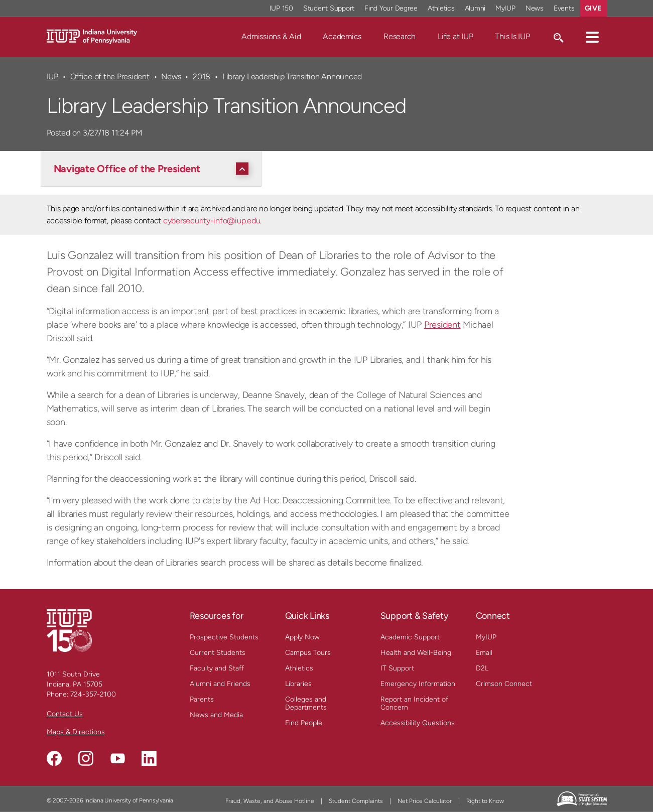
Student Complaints (356, 801)
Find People (304, 723)
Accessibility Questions (418, 723)
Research (400, 36)
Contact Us (65, 714)
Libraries (298, 684)
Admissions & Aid (271, 36)
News (171, 77)
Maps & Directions (76, 732)
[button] (592, 37)
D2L (482, 668)
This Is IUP (512, 36)
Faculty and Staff (217, 668)
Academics (342, 36)
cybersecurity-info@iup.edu (212, 221)
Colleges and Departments (306, 703)
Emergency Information (418, 684)
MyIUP (486, 637)
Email (484, 653)
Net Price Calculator (425, 801)
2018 (202, 77)
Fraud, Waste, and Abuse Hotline (270, 801)
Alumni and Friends (220, 684)
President (442, 325)
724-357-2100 (93, 694)
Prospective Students (224, 637)
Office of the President (110, 77)
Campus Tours (308, 653)
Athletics (299, 668)
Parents (202, 699)
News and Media (216, 715)
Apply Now (302, 637)
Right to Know (485, 801)
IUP (52, 77)
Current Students (218, 653)
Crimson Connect (504, 684)
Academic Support (410, 637)
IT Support (397, 668)
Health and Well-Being (416, 653)
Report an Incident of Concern (414, 703)
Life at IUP (455, 36)
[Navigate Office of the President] (154, 169)
